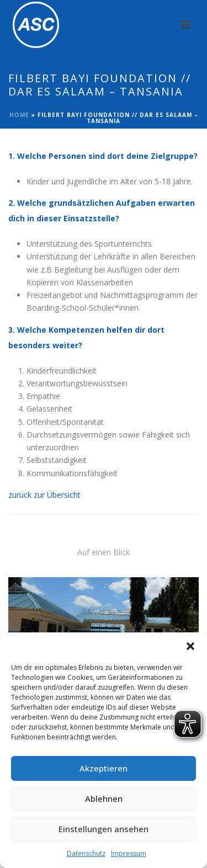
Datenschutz (86, 853)
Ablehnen (104, 798)
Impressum (129, 853)
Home (19, 115)
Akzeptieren (104, 768)
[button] (190, 646)
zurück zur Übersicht (44, 495)
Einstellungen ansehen (104, 829)
